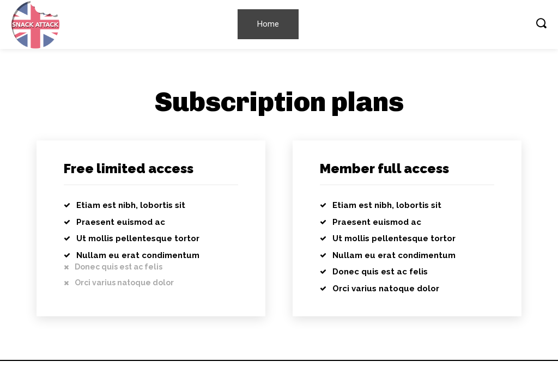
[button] (541, 23)
